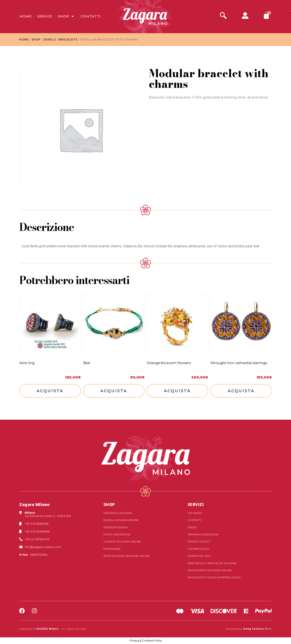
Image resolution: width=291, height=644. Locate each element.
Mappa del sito (199, 556)
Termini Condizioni (203, 534)
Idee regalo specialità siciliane (212, 563)
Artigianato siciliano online (210, 570)
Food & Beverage (117, 534)
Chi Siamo (195, 513)
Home (25, 16)
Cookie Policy (199, 549)
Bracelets (68, 39)
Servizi (45, 16)
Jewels (50, 39)
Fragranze (112, 549)
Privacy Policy (199, 541)
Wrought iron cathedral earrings (239, 363)
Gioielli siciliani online (121, 520)
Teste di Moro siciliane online (127, 556)
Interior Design (115, 527)
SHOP (109, 504)
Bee (87, 363)
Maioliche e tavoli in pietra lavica (214, 577)
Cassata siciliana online (122, 541)
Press (192, 527)
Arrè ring (27, 363)
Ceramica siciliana (118, 513)
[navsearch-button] (223, 16)
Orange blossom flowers (169, 363)
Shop (66, 16)
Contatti (90, 16)
